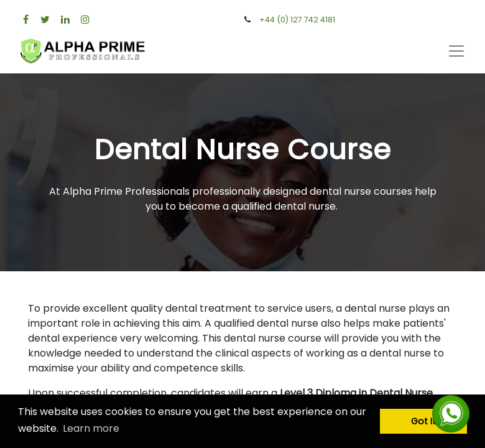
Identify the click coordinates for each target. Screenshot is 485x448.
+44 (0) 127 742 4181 (297, 20)
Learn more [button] (91, 428)
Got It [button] (423, 421)
